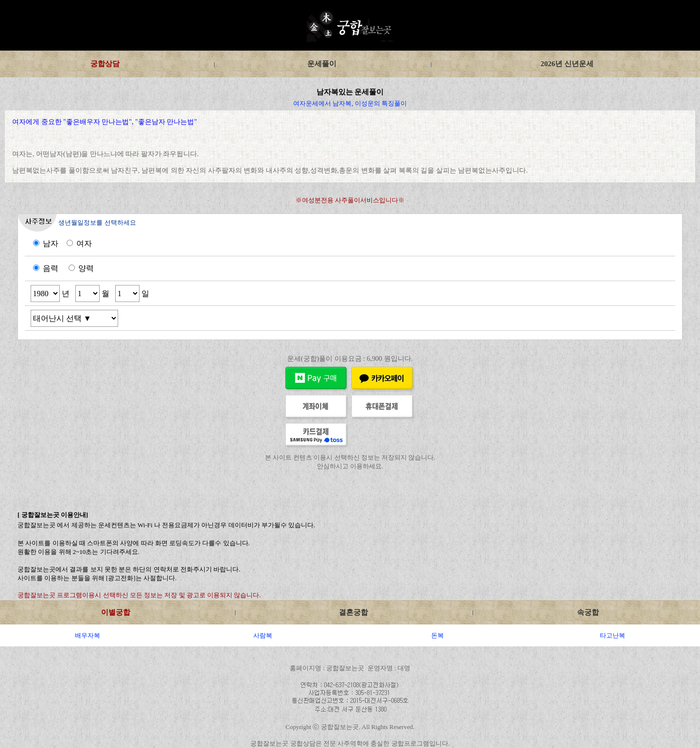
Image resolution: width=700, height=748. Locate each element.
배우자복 (87, 635)
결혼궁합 (353, 612)
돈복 (437, 635)
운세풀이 (322, 64)
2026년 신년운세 (567, 64)
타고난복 (612, 635)
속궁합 (588, 612)
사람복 (263, 635)
